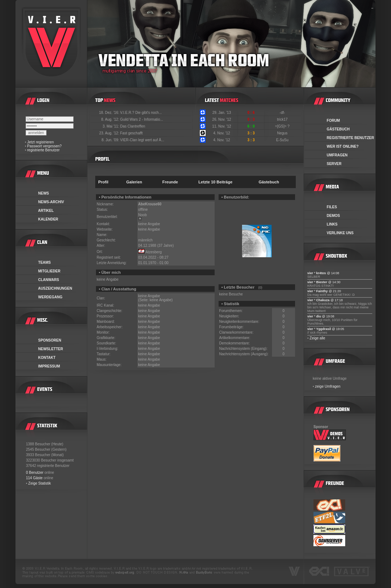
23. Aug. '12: (110, 133)
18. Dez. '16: (109, 113)
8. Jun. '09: (111, 140)
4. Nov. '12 (222, 133)
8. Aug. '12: (111, 119)
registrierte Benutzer (43, 150)
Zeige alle (317, 338)
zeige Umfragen (328, 386)
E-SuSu (283, 140)
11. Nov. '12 (221, 126)
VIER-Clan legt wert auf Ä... (142, 140)
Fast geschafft (131, 133)
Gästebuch (269, 182)
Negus (283, 133)
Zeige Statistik (39, 483)
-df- (283, 113)
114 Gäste (34, 478)
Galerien (134, 182)
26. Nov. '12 (221, 119)
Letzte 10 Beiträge (215, 182)
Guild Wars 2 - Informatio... (142, 119)
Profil (103, 182)
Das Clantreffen (133, 126)
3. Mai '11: (111, 126)
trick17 (283, 119)
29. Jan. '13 (222, 113)
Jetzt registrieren (40, 142)
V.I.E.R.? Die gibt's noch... (141, 113)
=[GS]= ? (283, 126)
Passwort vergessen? (44, 146)
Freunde (170, 182)
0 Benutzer (35, 473)
